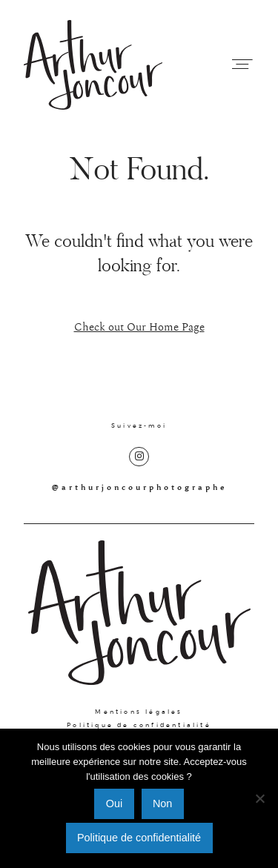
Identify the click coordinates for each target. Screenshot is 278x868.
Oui (114, 804)
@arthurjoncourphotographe (139, 488)
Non (162, 804)
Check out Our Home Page (139, 327)
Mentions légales (139, 712)
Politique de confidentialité (139, 725)
